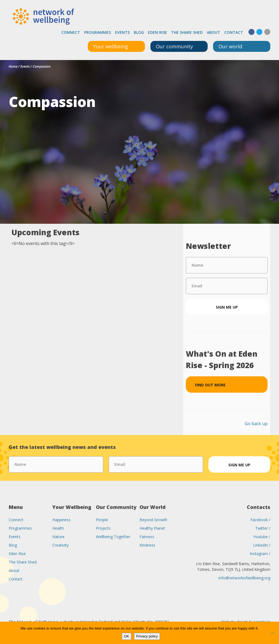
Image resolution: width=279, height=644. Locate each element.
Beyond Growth (153, 520)
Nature (58, 537)
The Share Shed (187, 32)
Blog (139, 32)
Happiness (61, 520)
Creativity (60, 545)
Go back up (256, 424)
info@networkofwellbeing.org (244, 578)
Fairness (147, 537)
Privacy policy (147, 636)
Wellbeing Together (113, 537)
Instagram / (260, 554)
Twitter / (263, 528)
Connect (71, 32)
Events (122, 32)
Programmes (98, 32)
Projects (103, 528)
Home (13, 66)
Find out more (210, 385)
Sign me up (227, 307)
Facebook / (260, 520)
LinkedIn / (262, 545)
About (213, 32)
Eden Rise (157, 32)
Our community (174, 46)
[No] (272, 633)
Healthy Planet (152, 528)
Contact (234, 32)
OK (127, 636)
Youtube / (262, 537)
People (102, 520)
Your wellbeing (111, 46)
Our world (230, 46)
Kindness (147, 545)
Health (58, 528)
